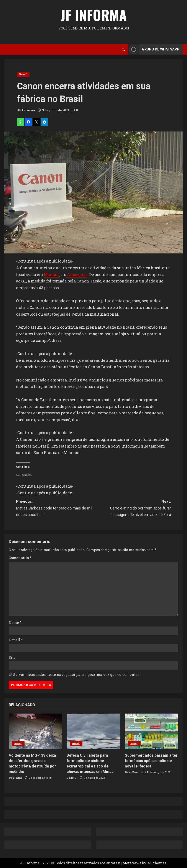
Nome (15, 622)
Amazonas (77, 274)
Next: (132, 509)
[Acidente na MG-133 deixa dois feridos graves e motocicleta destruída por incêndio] (35, 731)
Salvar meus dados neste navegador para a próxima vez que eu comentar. (76, 674)
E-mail (16, 640)
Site (12, 657)
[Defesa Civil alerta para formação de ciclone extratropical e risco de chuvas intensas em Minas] (93, 731)
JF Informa (94, 15)
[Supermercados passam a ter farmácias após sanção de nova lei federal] (152, 731)
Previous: (55, 509)
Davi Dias (15, 778)
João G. (72, 778)
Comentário (20, 558)
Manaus (52, 274)
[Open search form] (123, 49)
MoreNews (132, 863)
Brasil (23, 74)
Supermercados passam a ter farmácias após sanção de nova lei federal (151, 761)
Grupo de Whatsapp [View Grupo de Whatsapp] (154, 49)
